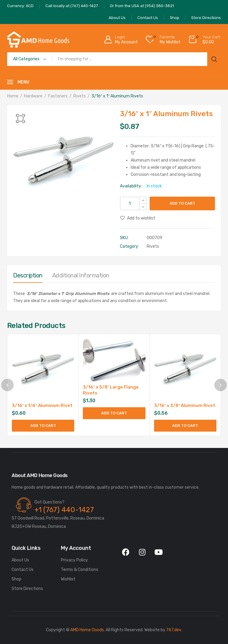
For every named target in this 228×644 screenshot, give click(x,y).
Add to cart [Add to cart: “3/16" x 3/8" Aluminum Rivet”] (185, 426)
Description (28, 275)
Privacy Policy (74, 560)
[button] (20, 119)
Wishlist (68, 579)
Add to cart (182, 203)
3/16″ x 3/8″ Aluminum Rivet (185, 405)
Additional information (81, 275)
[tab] (28, 277)
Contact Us (23, 570)
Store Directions (27, 589)
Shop (16, 579)
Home (13, 96)
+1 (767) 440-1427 (64, 510)
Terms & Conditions (80, 570)
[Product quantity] (133, 203)
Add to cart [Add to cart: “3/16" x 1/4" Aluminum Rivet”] (43, 426)
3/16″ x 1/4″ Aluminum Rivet (42, 405)
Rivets (80, 96)
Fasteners (58, 96)
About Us (20, 560)
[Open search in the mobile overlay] (114, 59)
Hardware (33, 96)
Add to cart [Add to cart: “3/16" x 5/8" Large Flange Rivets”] (114, 413)
